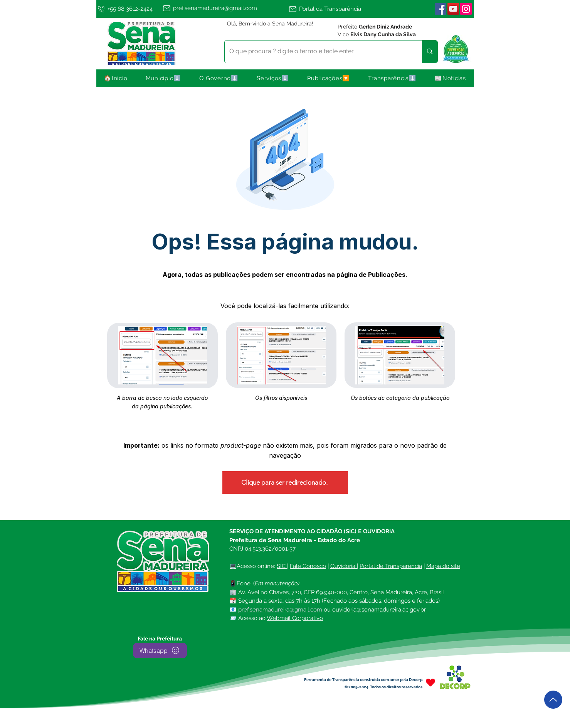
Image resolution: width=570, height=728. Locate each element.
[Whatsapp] (160, 650)
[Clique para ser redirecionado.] (285, 483)
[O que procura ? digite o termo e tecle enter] (318, 52)
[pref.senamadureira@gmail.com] (224, 8)
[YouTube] (453, 9)
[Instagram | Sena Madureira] (466, 9)
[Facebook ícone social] (441, 9)
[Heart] (430, 683)
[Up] (553, 700)
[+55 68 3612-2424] (128, 9)
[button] (163, 78)
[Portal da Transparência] (329, 9)
